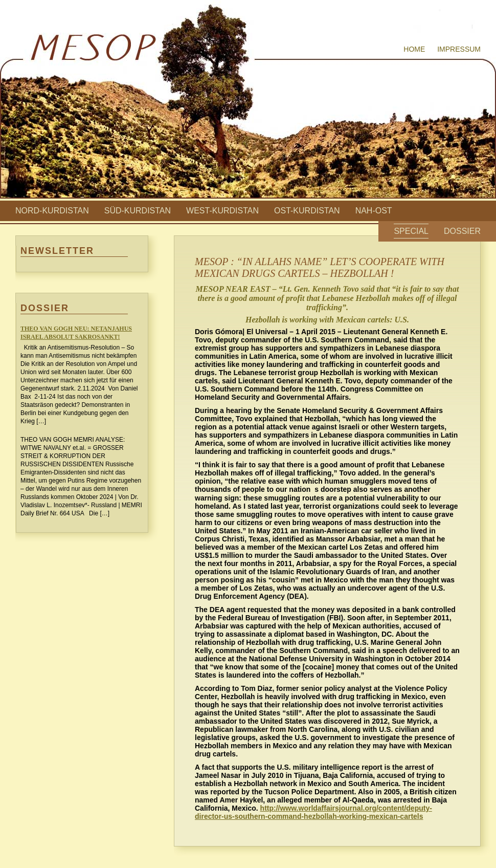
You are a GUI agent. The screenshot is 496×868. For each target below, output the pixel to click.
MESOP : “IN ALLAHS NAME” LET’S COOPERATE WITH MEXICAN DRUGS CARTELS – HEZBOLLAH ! (320, 267)
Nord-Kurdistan (52, 211)
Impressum (459, 49)
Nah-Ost (374, 211)
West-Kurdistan (222, 211)
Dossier (462, 231)
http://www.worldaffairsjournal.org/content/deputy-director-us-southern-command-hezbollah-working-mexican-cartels (313, 812)
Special (411, 231)
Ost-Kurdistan (307, 211)
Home (414, 49)
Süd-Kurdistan (138, 211)
